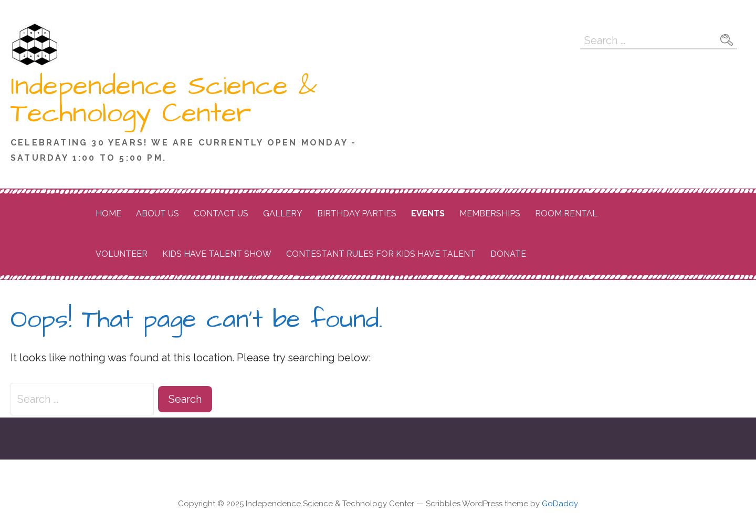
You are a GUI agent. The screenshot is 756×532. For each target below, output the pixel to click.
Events (428, 213)
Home (108, 213)
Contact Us (221, 213)
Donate (508, 254)
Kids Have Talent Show (217, 254)
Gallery (283, 213)
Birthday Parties (357, 213)
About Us (157, 213)
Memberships (490, 213)
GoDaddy (560, 504)
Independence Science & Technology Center (164, 100)
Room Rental (566, 213)
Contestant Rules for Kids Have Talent (381, 254)
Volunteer (122, 254)
